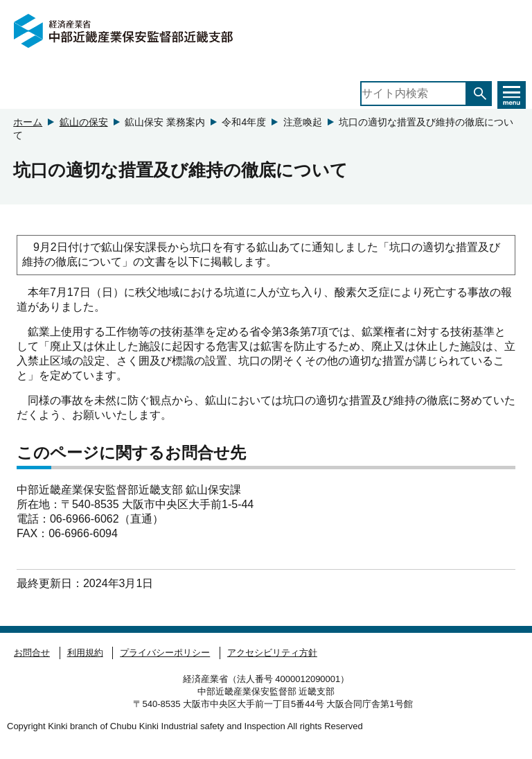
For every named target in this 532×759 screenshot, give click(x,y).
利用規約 (85, 653)
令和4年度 (244, 122)
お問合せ (32, 653)
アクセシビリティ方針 (272, 653)
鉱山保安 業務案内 (165, 122)
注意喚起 (303, 122)
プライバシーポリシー (165, 653)
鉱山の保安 (84, 122)
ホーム (28, 122)
